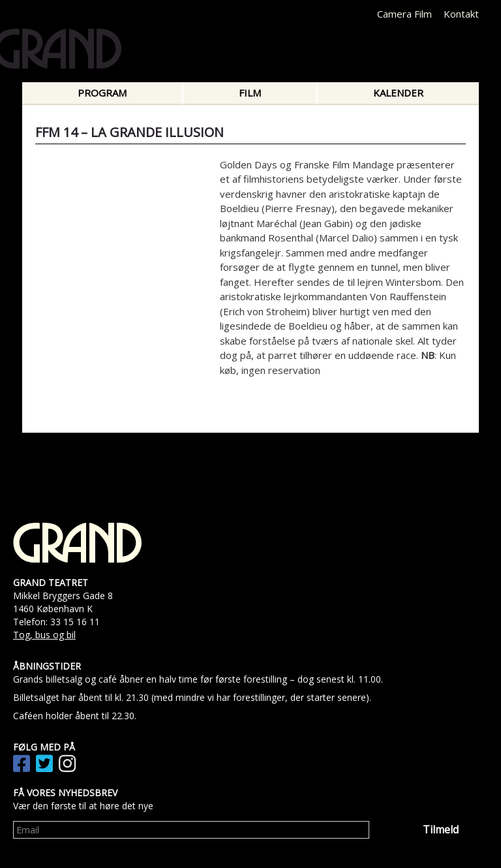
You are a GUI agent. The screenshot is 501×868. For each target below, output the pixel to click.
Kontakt (461, 14)
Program (102, 93)
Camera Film (404, 14)
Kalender (398, 93)
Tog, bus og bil (44, 635)
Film (250, 93)
